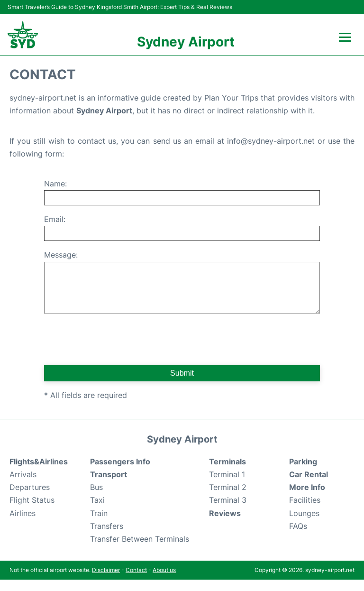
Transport (109, 486)
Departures (30, 499)
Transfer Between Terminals (140, 550)
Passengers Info (120, 473)
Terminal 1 (227, 486)
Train (99, 525)
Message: (61, 255)
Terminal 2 (228, 499)
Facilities (305, 511)
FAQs (298, 537)
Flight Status (32, 511)
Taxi (97, 511)
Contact (136, 581)
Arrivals (23, 486)
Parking (303, 473)
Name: (55, 184)
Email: (55, 219)
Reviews (225, 525)
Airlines (23, 525)
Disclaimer (106, 581)
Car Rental (309, 486)
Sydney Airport (186, 42)
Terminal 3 (228, 511)
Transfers (107, 537)
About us (164, 581)
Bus (96, 499)
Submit (182, 384)
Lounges (304, 525)
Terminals (227, 473)
